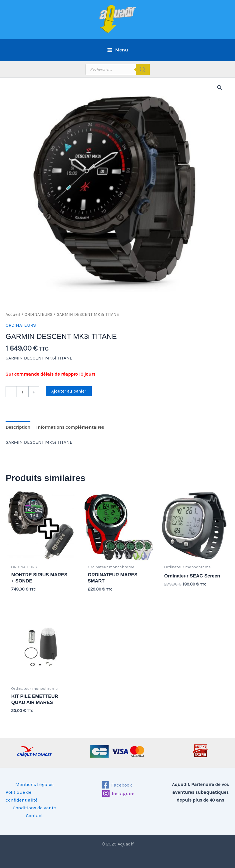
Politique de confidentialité (22, 796)
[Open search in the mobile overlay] (118, 70)
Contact (34, 815)
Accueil (13, 314)
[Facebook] (117, 785)
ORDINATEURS (38, 314)
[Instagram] (118, 793)
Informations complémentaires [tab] (70, 427)
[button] (220, 88)
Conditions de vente (34, 808)
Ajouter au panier (69, 391)
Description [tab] (18, 427)
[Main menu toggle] (117, 50)
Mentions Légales (34, 784)
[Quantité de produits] (22, 392)
